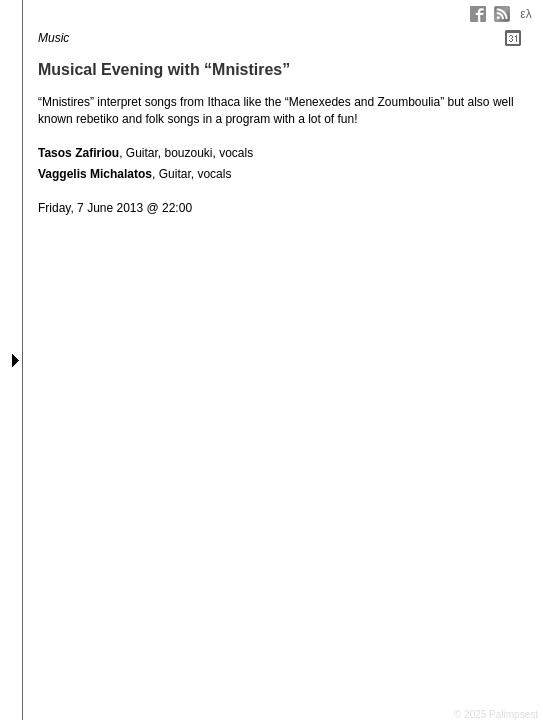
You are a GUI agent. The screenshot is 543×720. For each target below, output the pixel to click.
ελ (525, 14)
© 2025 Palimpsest (496, 714)
